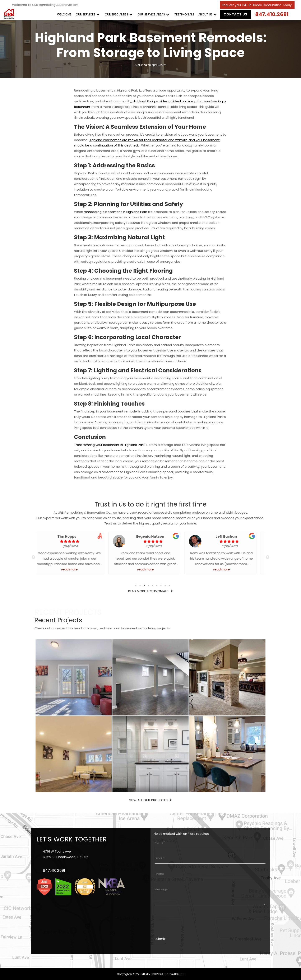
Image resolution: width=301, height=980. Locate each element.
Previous (33, 557)
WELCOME (64, 14)
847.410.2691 (272, 14)
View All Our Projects (151, 800)
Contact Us (235, 14)
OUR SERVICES (85, 14)
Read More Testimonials (151, 591)
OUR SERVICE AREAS (151, 14)
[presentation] (186, 920)
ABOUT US (205, 14)
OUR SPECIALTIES (116, 14)
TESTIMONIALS (184, 14)
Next (268, 557)
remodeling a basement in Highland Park (115, 212)
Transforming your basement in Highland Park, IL (111, 445)
